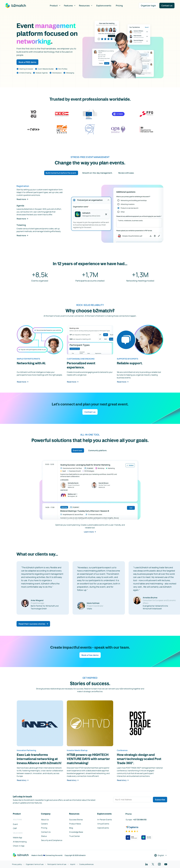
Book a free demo (90, 655)
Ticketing (21, 225)
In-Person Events (105, 820)
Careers (44, 824)
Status (44, 836)
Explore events (104, 6)
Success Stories (76, 820)
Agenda (20, 206)
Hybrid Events (103, 828)
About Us (45, 820)
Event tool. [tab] (78, 450)
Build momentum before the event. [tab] (61, 173)
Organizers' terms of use (35, 864)
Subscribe (160, 800)
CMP (15, 828)
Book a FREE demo (27, 62)
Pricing (119, 6)
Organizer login (148, 6)
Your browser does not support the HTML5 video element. (123, 49)
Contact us (167, 6)
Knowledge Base (76, 832)
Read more (22, 199)
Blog (71, 828)
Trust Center (75, 836)
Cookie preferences (86, 864)
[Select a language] (161, 855)
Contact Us (46, 832)
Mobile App (18, 838)
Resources (86, 6)
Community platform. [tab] (98, 450)
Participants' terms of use (57, 864)
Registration (23, 186)
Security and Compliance (52, 840)
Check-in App (19, 846)
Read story (23, 780)
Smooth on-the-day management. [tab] (97, 173)
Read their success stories (34, 624)
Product (55, 6)
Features (70, 6)
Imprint (73, 864)
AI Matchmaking (20, 842)
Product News (75, 824)
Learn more (90, 532)
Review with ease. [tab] (126, 173)
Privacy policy (17, 864)
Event (15, 824)
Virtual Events (103, 824)
